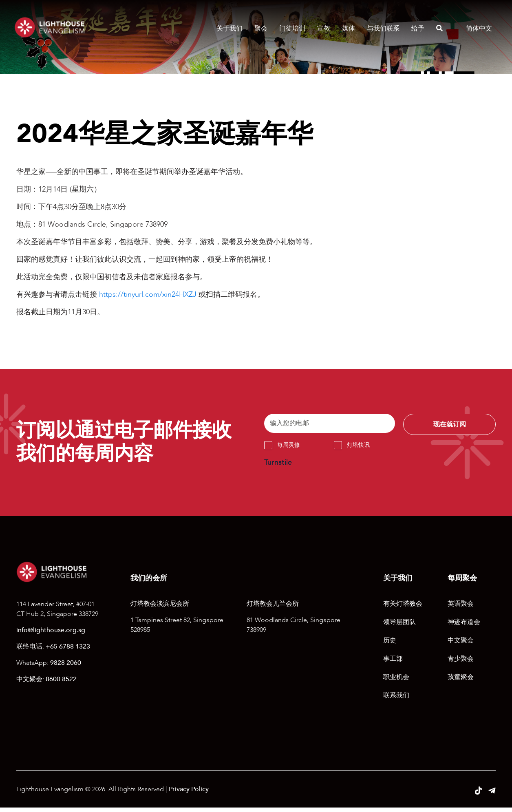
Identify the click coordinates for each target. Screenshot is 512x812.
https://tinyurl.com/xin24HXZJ (148, 295)
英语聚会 (461, 608)
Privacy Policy (189, 794)
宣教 (322, 29)
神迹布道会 (464, 627)
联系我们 (396, 700)
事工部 (393, 663)
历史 (390, 645)
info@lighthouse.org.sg (51, 634)
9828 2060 (66, 667)
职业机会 (396, 682)
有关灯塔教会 (403, 608)
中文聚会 (461, 645)
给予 (416, 29)
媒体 (346, 29)
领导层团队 (399, 627)
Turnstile (278, 467)
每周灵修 (289, 449)
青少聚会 (461, 663)
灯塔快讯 (358, 449)
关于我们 (227, 29)
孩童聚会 (461, 682)
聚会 (259, 29)
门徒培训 (290, 29)
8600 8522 (61, 683)
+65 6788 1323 (68, 651)
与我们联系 (381, 29)
